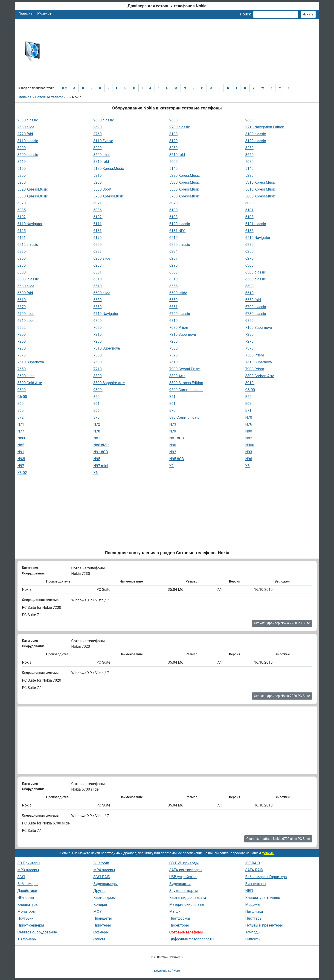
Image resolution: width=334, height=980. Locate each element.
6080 (250, 203)
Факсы (99, 939)
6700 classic (256, 307)
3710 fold (101, 162)
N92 (173, 452)
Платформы (180, 918)
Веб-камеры (28, 884)
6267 (174, 258)
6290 (174, 265)
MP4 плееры (104, 870)
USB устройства (183, 877)
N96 (249, 459)
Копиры (100, 905)
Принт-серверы (31, 925)
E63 (248, 404)
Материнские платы (187, 905)
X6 (96, 473)
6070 (174, 203)
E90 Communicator (185, 417)
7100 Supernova (259, 328)
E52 (248, 397)
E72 (21, 417)
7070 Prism (179, 328)
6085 (22, 210)
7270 (250, 341)
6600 (250, 286)
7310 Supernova (107, 348)
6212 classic (28, 245)
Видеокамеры (106, 884)
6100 (174, 210)
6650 (174, 300)
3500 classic (28, 155)
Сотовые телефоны (52, 97)
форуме (268, 853)
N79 (173, 431)
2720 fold (25, 134)
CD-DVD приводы (184, 863)
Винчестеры (256, 884)
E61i (173, 404)
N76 (249, 424)
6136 (250, 231)
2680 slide (26, 127)
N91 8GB (101, 452)
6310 (98, 279)
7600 (98, 362)
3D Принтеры (29, 863)
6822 (22, 328)
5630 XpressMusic (33, 196)
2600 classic (104, 120)
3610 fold (177, 155)
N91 (21, 452)
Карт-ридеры (105, 898)
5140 (174, 169)
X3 (248, 466)
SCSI (21, 877)
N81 (97, 438)
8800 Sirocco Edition (186, 383)
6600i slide (178, 293)
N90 (173, 445)
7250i (98, 341)
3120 (174, 141)
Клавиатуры (28, 905)
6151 (22, 238)
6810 (174, 321)
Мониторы (27, 911)
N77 (21, 431)
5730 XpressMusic (185, 196)
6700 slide (26, 314)
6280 (22, 265)
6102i (98, 217)
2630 (174, 120)
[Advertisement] (182, 51)
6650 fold (253, 300)
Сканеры (101, 932)
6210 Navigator (258, 238)
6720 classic (180, 314)
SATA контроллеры (186, 870)
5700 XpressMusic (109, 196)
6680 (98, 307)
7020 (98, 328)
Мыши (175, 911)
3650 (250, 155)
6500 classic (256, 279)
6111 (98, 224)
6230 (250, 245)
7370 (250, 348)
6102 (22, 217)
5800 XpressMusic (261, 196)
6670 (22, 307)
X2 (172, 466)
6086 (98, 210)
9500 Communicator (186, 390)
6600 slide (102, 293)
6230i (22, 252)
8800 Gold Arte (30, 383)
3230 (174, 148)
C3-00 (250, 390)
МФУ (98, 911)
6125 (22, 231)
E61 (97, 404)
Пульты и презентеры (264, 925)
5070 (250, 162)
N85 (21, 445)
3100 (174, 134)
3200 (22, 148)
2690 (98, 127)
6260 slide (102, 258)
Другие (100, 891)
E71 (248, 411)
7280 (22, 348)
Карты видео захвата (188, 898)
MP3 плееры (28, 870)
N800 (22, 438)
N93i (21, 459)
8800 (98, 376)
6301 (98, 272)
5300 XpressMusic (185, 182)
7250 (22, 341)
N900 (250, 445)
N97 (21, 466)
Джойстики (27, 891)
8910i (250, 383)
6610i (22, 300)
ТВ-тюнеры (27, 939)
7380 (98, 355)
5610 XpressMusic (261, 189)
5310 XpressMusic (261, 182)
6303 (174, 272)
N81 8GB (177, 438)
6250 (250, 252)
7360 (174, 348)
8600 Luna (26, 376)
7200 (22, 334)
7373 (22, 355)
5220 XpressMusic (185, 175)
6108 (250, 217)
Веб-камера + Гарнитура (266, 877)
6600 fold (25, 293)
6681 (174, 307)
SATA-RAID (254, 870)
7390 (174, 355)
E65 (21, 411)
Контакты (46, 14)
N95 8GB (177, 459)
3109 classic (256, 134)
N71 (21, 424)
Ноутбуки (26, 918)
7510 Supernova (31, 362)
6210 (174, 238)
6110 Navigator (30, 224)
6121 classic (256, 224)
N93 (249, 452)
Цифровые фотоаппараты (192, 939)
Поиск (245, 14)
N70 (249, 417)
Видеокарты (180, 884)
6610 (250, 293)
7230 (250, 334)
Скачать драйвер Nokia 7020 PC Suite (282, 696)
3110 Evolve (103, 141)
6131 (98, 231)
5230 (22, 182)
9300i (98, 390)
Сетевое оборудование (37, 932)
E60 (21, 404)
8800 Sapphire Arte (109, 383)
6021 (98, 203)
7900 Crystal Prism (185, 369)
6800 (98, 321)
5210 (98, 175)
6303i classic (28, 279)
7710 (98, 369)
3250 (250, 148)
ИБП (249, 891)
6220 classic (180, 245)
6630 (98, 300)
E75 (97, 417)
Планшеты (103, 918)
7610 (174, 362)
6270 (250, 258)
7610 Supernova (259, 362)
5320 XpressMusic (33, 189)
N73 (173, 424)
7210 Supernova (183, 334)
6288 (98, 265)
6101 (250, 210)
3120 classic (256, 141)
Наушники (254, 911)
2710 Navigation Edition (265, 127)
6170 (98, 238)
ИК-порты (26, 898)
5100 (22, 169)
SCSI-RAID (102, 877)
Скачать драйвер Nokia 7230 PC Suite (282, 623)
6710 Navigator (106, 314)
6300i (22, 272)
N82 (249, 438)
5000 (174, 162)
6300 (250, 265)
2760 (98, 134)
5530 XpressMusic (185, 189)
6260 (22, 258)
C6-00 (22, 397)
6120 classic (180, 224)
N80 (249, 431)
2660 (250, 120)
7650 (22, 369)
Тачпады (253, 932)
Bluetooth (101, 863)
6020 (22, 203)
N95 (97, 459)
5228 (250, 175)
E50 (97, 397)
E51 (173, 397)
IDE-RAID (253, 863)
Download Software (167, 971)
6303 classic (256, 272)
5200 (22, 175)
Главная (26, 14)
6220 (98, 245)
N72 (97, 424)
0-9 (64, 88)
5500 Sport (103, 189)
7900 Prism (255, 369)
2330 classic (28, 120)
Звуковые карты (184, 891)
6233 (98, 252)
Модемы (253, 905)
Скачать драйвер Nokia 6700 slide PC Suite (278, 839)
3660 (22, 162)
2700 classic (180, 127)
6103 (174, 217)
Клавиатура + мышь (263, 898)
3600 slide (102, 155)
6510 (98, 286)
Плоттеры (254, 918)
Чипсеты (253, 939)
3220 (98, 148)
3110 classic (28, 141)
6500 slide (26, 286)
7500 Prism (255, 355)
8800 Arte (177, 376)
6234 (174, 252)
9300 (22, 390)
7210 (98, 334)
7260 (174, 341)
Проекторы (179, 925)
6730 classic (256, 314)
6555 (174, 286)
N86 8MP (101, 445)
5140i (250, 169)
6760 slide (26, 321)
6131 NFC (178, 231)
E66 (97, 411)
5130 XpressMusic (109, 169)
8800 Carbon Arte (260, 376)
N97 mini (101, 466)
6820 (250, 321)
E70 (173, 411)
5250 (98, 182)
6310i (174, 279)
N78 (97, 431)
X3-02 (22, 473)
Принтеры (102, 925)
